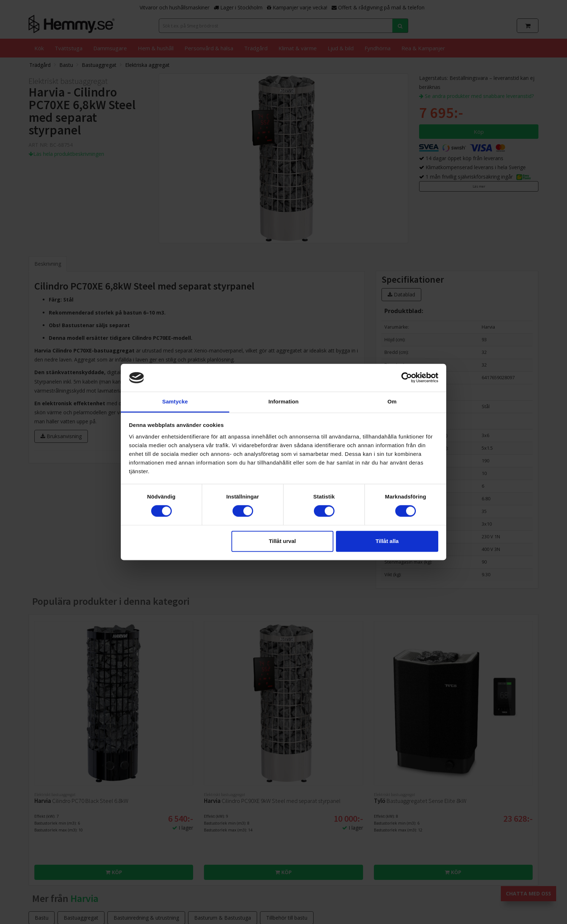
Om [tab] (392, 401)
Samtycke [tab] (175, 401)
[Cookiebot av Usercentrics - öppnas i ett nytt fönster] (407, 378)
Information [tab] (283, 401)
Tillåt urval (282, 541)
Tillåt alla (387, 541)
